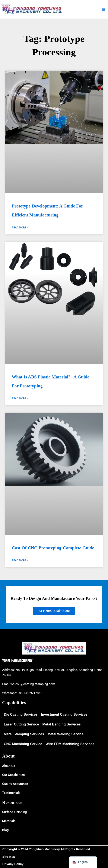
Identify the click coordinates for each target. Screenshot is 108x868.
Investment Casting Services (64, 714)
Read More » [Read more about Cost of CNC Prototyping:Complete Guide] (20, 561)
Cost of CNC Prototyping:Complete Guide (53, 548)
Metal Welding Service (66, 734)
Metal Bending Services (62, 724)
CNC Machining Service (23, 744)
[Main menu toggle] (104, 9)
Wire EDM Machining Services (70, 744)
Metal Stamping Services (24, 734)
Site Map (9, 857)
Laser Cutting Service (21, 724)
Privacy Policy (13, 864)
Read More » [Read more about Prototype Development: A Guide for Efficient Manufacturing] (20, 228)
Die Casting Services (21, 714)
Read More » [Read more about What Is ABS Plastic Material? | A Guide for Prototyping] (20, 399)
